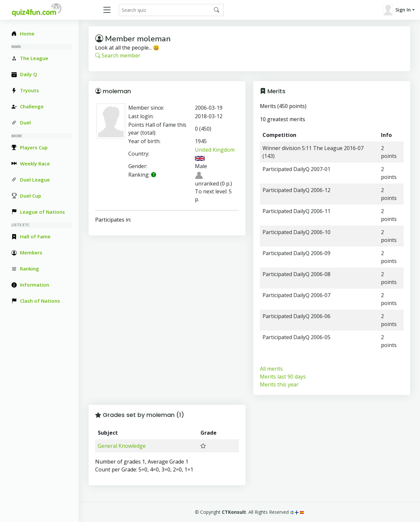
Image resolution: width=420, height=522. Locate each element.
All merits (271, 369)
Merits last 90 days (283, 377)
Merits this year (279, 384)
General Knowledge (122, 446)
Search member (118, 55)
